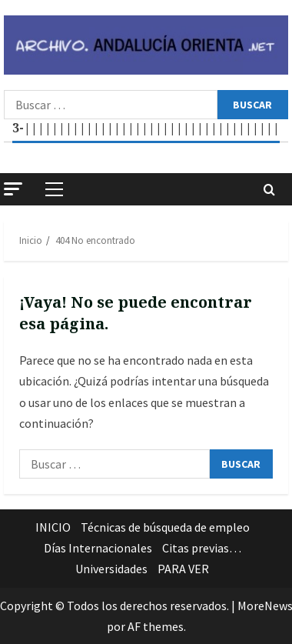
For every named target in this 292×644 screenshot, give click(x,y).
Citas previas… (202, 548)
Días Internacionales (98, 548)
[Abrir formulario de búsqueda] (269, 190)
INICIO (53, 527)
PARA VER (183, 569)
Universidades (111, 569)
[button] (13, 189)
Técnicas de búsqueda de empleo (165, 527)
